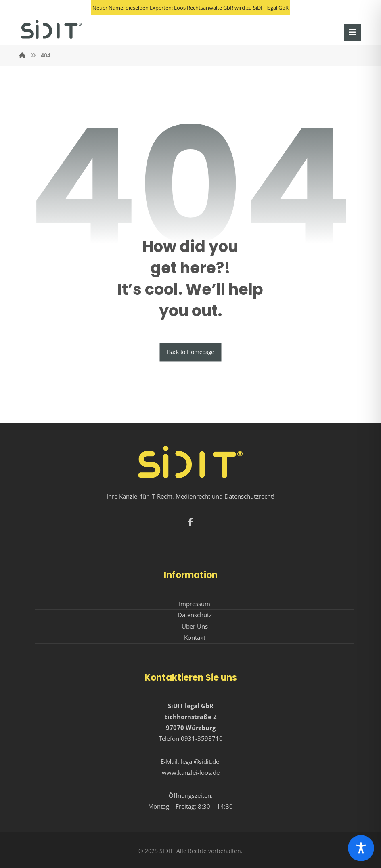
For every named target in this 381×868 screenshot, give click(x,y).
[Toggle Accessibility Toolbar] (361, 848)
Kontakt (195, 637)
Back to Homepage (191, 352)
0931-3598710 (202, 738)
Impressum (195, 604)
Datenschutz (195, 615)
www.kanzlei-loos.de (191, 772)
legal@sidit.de (200, 761)
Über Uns (195, 626)
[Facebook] (190, 522)
